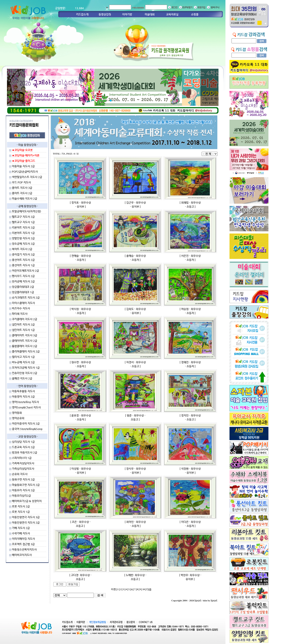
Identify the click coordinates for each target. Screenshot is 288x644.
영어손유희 (18, 418)
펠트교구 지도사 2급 (23, 217)
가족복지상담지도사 (23, 463)
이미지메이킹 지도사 (23, 539)
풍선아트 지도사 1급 (23, 265)
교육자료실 (172, 14)
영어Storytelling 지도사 (25, 402)
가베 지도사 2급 (21, 528)
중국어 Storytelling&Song (27, 429)
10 (144, 589)
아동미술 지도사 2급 (23, 166)
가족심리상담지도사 (23, 469)
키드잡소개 (82, 14)
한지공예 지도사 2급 (23, 281)
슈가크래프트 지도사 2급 (26, 298)
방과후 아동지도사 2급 (25, 452)
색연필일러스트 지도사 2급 (27, 177)
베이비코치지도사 (22, 555)
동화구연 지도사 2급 (23, 479)
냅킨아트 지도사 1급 (23, 330)
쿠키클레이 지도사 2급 (25, 319)
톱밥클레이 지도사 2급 (25, 346)
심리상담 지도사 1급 (23, 442)
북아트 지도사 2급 (22, 249)
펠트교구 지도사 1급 (23, 222)
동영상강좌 (105, 14)
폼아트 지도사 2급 (22, 193)
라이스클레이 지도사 (23, 303)
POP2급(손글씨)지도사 (25, 172)
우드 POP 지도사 (21, 182)
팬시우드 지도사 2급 (23, 276)
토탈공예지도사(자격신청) (26, 211)
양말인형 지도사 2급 (23, 238)
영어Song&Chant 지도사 (26, 407)
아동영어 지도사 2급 (23, 397)
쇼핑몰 (195, 14)
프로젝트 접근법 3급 (23, 544)
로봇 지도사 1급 (21, 512)
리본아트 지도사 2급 (23, 227)
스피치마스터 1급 (22, 458)
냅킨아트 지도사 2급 (23, 324)
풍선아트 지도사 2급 (23, 260)
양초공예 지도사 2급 (23, 244)
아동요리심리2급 (21, 496)
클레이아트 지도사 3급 (25, 335)
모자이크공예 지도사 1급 (26, 368)
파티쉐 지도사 (20, 314)
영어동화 (17, 413)
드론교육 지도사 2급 (23, 447)
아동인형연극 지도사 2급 (26, 523)
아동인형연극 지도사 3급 (26, 517)
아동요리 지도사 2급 (23, 490)
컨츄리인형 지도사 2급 (25, 373)
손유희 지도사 (20, 474)
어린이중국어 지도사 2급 (26, 423)
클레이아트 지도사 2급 (25, 341)
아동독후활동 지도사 (23, 391)
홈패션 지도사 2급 (22, 378)
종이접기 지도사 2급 (23, 254)
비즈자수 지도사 (21, 308)
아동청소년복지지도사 (24, 549)
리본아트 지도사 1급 (23, 233)
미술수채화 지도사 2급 (25, 198)
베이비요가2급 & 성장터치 (27, 501)
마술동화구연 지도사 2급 (26, 485)
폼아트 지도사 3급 (22, 188)
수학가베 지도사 (21, 533)
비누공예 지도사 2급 (23, 362)
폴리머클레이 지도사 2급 (26, 351)
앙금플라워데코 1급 (23, 292)
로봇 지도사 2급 (21, 506)
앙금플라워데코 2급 (23, 287)
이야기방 (127, 14)
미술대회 (150, 14)
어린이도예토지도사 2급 (25, 271)
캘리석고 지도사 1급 (23, 357)
